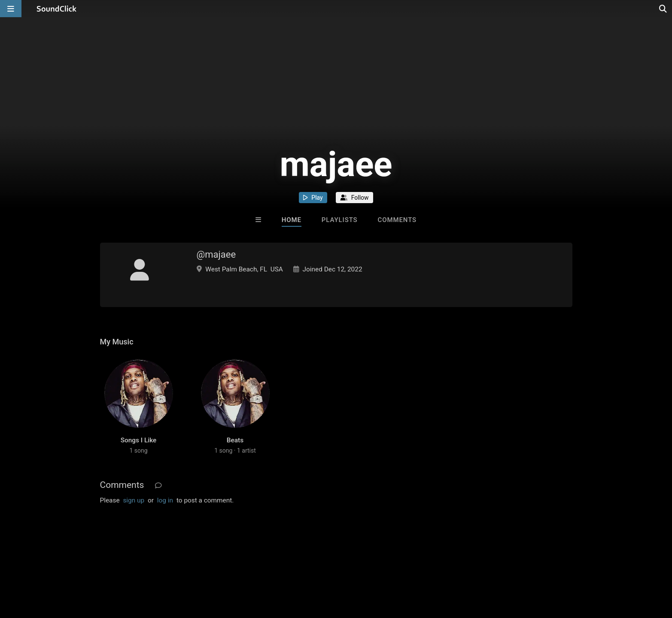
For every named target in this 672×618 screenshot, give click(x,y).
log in (165, 500)
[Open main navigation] (11, 9)
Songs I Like (139, 440)
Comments (397, 220)
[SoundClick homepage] (57, 9)
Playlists (340, 220)
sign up (134, 500)
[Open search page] (663, 9)
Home (292, 220)
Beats (235, 440)
